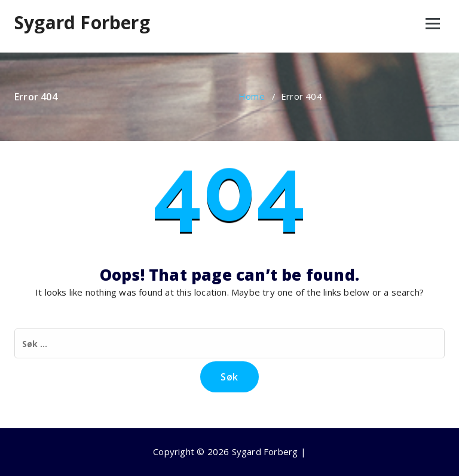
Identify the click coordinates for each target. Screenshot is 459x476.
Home (252, 96)
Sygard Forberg (82, 23)
